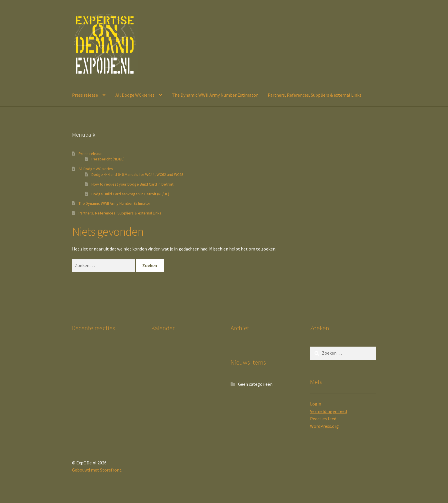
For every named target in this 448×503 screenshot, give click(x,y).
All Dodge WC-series (135, 95)
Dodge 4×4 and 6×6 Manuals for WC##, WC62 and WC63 (137, 174)
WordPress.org (324, 426)
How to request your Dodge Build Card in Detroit (132, 184)
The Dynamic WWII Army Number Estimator (215, 95)
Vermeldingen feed (328, 411)
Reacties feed (323, 419)
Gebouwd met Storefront (97, 470)
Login (316, 404)
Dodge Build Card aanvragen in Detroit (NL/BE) (130, 194)
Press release (85, 95)
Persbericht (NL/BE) (108, 159)
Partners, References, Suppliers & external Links (315, 95)
